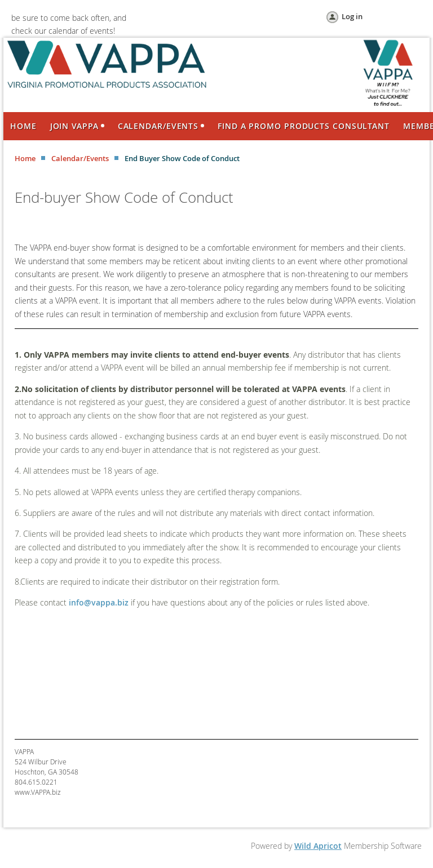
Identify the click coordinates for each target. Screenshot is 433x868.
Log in (352, 16)
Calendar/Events (80, 158)
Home (25, 158)
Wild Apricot (318, 846)
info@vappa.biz (99, 602)
